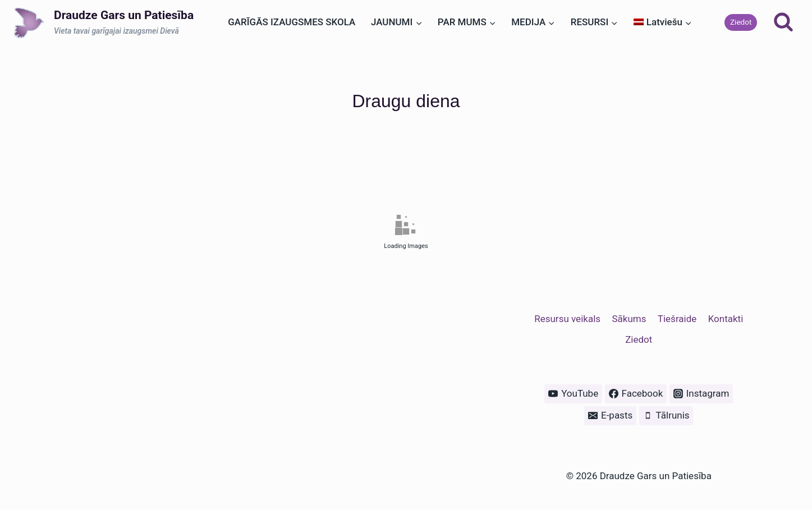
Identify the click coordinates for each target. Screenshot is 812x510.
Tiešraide (677, 319)
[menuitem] (662, 22)
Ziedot (741, 22)
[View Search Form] (783, 22)
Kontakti (726, 319)
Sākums (629, 319)
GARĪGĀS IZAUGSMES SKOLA (292, 22)
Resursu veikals (567, 319)
